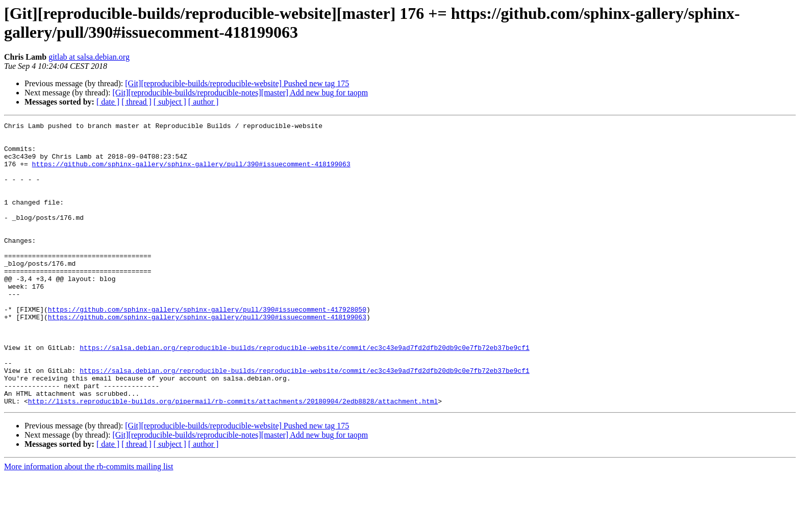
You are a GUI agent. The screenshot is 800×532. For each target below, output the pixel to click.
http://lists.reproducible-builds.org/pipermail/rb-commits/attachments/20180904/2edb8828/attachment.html (233, 458)
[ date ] (108, 102)
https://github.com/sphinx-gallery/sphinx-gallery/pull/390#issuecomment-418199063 (191, 173)
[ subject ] (170, 102)
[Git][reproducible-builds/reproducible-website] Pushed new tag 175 (237, 83)
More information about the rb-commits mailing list (89, 523)
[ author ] (204, 102)
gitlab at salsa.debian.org (89, 57)
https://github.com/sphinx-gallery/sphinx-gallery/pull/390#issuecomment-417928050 (207, 347)
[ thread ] (136, 102)
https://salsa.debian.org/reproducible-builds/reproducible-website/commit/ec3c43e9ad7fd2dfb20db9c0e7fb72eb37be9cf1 (304, 393)
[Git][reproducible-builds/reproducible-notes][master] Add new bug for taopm (240, 93)
